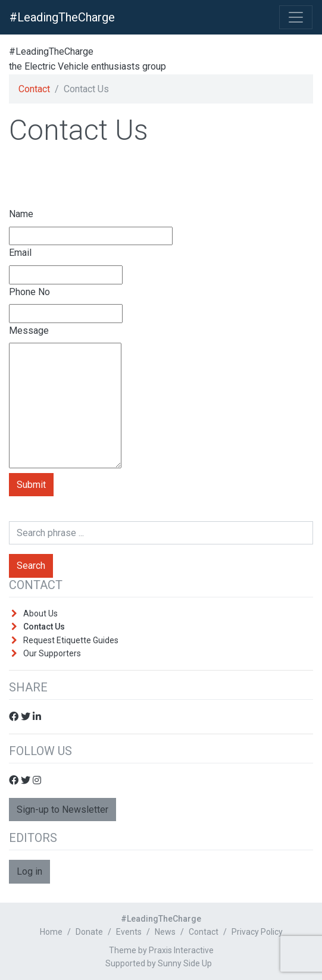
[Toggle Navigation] (296, 17)
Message (29, 331)
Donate (89, 932)
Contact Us (44, 627)
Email (20, 253)
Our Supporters (52, 653)
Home (51, 932)
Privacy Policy (257, 932)
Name (21, 214)
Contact (34, 89)
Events (129, 932)
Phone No (29, 292)
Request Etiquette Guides (71, 640)
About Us (40, 613)
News (165, 932)
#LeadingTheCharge (62, 17)
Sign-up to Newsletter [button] (62, 810)
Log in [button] (29, 871)
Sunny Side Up (185, 963)
